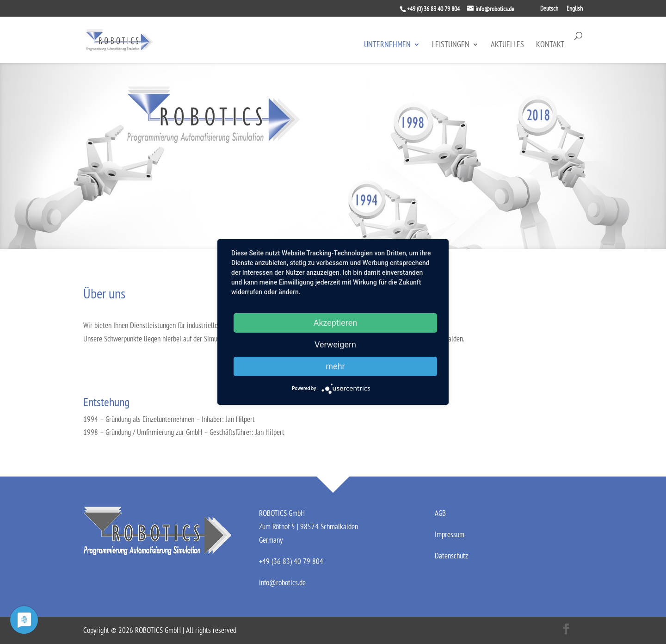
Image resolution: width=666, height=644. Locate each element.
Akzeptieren (336, 323)
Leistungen (451, 45)
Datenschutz (451, 556)
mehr (335, 366)
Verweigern (335, 344)
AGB (440, 513)
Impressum (450, 534)
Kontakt (550, 45)
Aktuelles (507, 45)
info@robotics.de (282, 582)
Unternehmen (387, 45)
